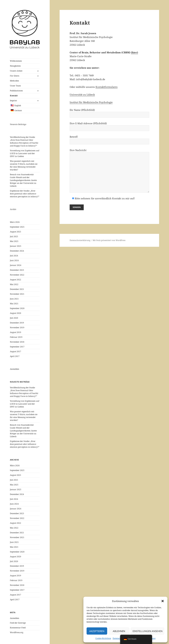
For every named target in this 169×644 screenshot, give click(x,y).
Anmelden (15, 369)
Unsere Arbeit (16, 71)
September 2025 (17, 227)
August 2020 (15, 313)
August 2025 (15, 232)
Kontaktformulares (107, 87)
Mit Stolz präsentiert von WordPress (109, 240)
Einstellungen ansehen (148, 631)
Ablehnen (119, 631)
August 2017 (15, 351)
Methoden (14, 81)
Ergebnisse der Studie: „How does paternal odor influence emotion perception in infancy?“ (25, 194)
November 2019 (17, 328)
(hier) (134, 52)
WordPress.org (17, 632)
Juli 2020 (14, 318)
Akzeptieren (97, 631)
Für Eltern (15, 76)
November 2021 (17, 294)
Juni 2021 (14, 299)
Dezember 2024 (17, 251)
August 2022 (15, 280)
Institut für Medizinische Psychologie (91, 102)
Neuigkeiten (15, 66)
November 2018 (17, 342)
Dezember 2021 (17, 289)
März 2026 (15, 222)
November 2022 (17, 275)
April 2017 (15, 356)
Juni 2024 (14, 260)
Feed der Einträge (18, 623)
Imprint (13, 101)
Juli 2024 (14, 256)
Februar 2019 (16, 337)
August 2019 (15, 332)
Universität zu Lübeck (82, 95)
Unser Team (15, 86)
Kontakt (14, 96)
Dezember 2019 (17, 323)
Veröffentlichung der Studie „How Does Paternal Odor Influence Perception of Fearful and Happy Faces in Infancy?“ (24, 141)
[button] (163, 601)
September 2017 (17, 347)
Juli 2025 (14, 236)
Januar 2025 (16, 246)
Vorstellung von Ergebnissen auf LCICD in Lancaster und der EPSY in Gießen (25, 153)
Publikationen (16, 91)
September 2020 (17, 308)
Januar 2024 (16, 265)
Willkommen (16, 61)
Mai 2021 (14, 304)
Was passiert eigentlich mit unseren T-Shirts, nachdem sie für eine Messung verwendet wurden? (24, 165)
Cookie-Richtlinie (103, 638)
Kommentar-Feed (18, 628)
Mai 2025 (14, 241)
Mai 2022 (14, 284)
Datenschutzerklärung (80, 240)
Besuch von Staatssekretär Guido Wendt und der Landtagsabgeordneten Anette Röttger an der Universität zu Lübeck (23, 180)
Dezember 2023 (17, 270)
